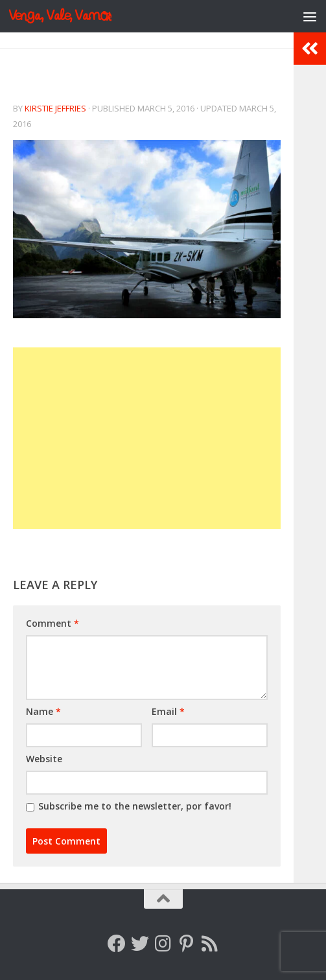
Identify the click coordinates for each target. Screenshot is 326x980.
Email (168, 711)
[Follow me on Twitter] (140, 944)
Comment (52, 623)
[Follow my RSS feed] (210, 944)
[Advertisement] (147, 438)
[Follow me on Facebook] (117, 944)
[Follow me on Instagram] (163, 944)
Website (44, 759)
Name (43, 711)
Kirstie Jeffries (55, 108)
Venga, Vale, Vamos (60, 16)
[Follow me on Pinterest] (187, 944)
